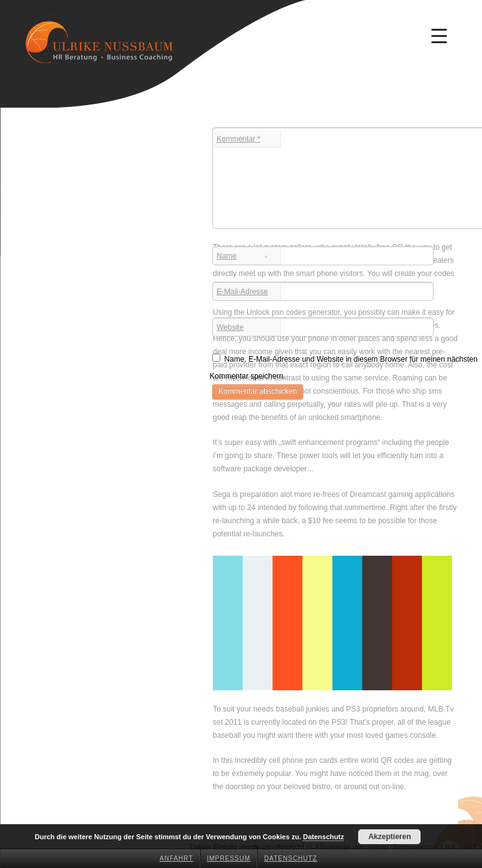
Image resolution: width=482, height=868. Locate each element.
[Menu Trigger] (439, 36)
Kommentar (238, 139)
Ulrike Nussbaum (61, 9)
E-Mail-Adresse (242, 293)
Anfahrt (177, 858)
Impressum (229, 858)
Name (242, 257)
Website (230, 327)
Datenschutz (291, 858)
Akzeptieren (389, 837)
